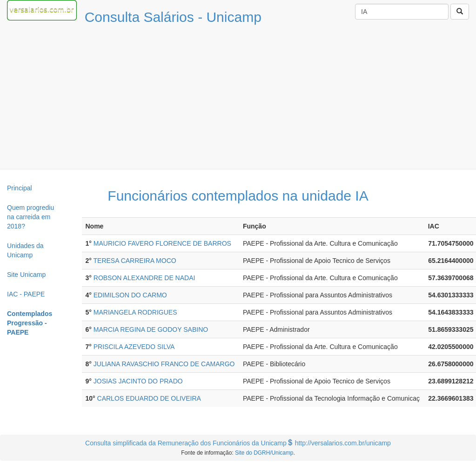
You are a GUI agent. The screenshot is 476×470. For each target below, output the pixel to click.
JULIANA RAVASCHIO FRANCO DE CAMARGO (164, 364)
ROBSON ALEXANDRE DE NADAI (144, 278)
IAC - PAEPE (26, 294)
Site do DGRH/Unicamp (264, 453)
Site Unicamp (26, 275)
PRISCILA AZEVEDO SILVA (134, 347)
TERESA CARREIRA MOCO (135, 261)
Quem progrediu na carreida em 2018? (30, 217)
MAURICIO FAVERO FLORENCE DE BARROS (162, 243)
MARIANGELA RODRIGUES (135, 312)
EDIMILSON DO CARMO (130, 295)
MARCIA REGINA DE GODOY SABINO (151, 329)
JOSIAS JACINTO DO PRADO (138, 381)
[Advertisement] (238, 99)
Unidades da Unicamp (25, 250)
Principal (20, 188)
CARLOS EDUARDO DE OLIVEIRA (149, 398)
